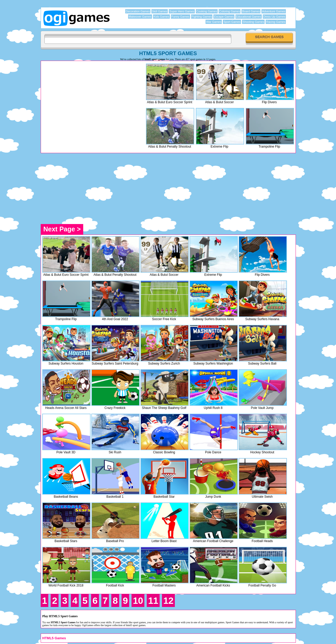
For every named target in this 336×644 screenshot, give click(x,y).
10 (138, 601)
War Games (214, 22)
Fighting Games (202, 17)
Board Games (251, 11)
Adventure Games (274, 11)
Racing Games (276, 22)
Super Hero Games (182, 11)
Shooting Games (253, 22)
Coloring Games (230, 11)
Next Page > (62, 229)
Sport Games (232, 22)
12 (168, 601)
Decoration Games (138, 11)
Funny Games (180, 17)
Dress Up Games (274, 17)
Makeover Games (140, 17)
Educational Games (249, 17)
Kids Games (161, 17)
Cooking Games (207, 11)
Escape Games (224, 17)
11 (153, 601)
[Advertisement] (86, 99)
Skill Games (160, 11)
